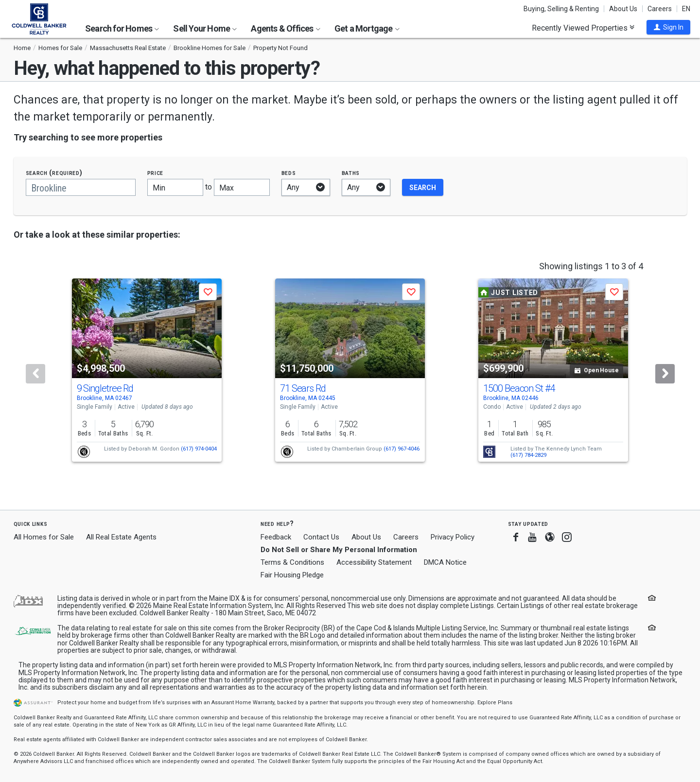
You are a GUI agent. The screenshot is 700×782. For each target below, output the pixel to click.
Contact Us (321, 537)
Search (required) (54, 173)
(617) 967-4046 (402, 449)
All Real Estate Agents (121, 537)
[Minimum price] (175, 187)
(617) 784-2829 (528, 455)
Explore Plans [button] (495, 703)
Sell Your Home (205, 28)
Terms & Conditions (292, 562)
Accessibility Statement (374, 562)
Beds (289, 173)
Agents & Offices (285, 28)
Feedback (276, 537)
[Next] (665, 374)
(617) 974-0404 (199, 449)
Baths (351, 173)
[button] (668, 27)
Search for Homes (122, 28)
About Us (623, 9)
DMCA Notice (445, 562)
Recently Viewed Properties (583, 28)
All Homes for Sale (44, 537)
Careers (660, 9)
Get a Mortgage (367, 28)
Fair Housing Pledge (292, 575)
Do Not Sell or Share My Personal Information (339, 550)
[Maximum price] (242, 187)
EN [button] (686, 9)
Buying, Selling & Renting (561, 9)
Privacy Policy (453, 537)
